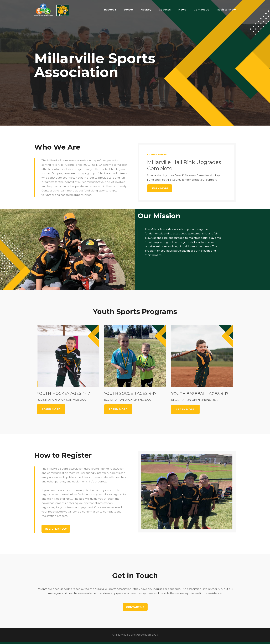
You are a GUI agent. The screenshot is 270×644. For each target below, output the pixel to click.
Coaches (165, 10)
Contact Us (201, 10)
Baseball (110, 10)
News (182, 10)
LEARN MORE (51, 409)
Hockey (146, 10)
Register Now (226, 10)
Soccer (128, 10)
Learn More (160, 188)
